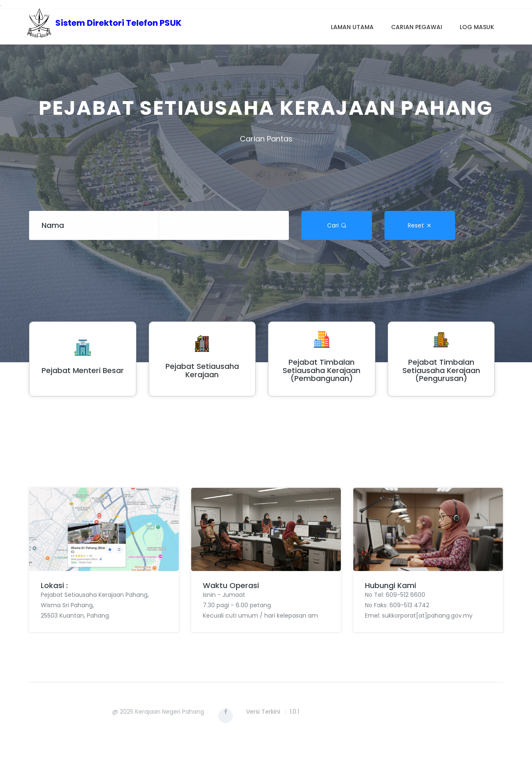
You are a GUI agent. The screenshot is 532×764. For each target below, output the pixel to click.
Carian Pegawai (417, 27)
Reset (420, 225)
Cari (337, 225)
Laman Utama (352, 27)
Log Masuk (477, 27)
